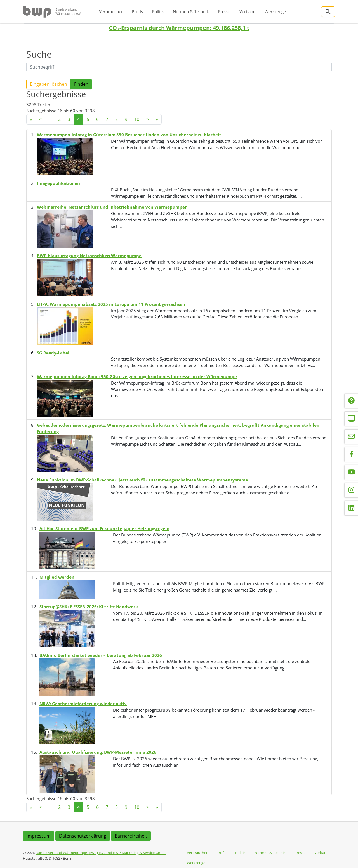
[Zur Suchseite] (328, 12)
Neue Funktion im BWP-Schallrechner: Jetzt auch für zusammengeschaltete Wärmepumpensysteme (143, 480)
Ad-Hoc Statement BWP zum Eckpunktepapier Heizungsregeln (104, 528)
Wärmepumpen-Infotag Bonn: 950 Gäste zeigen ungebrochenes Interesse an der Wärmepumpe (137, 376)
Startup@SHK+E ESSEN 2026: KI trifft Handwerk (89, 607)
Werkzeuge (275, 11)
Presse (224, 11)
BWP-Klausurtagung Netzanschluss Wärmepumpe (89, 256)
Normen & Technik (191, 11)
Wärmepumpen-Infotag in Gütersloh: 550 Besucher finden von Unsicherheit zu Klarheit (129, 135)
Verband (248, 11)
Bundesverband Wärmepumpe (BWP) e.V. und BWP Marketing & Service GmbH (101, 853)
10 (137, 119)
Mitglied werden (57, 577)
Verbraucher (111, 11)
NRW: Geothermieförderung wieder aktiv (83, 704)
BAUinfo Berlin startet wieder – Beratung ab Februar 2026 (101, 655)
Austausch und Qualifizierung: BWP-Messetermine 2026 (98, 752)
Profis (137, 11)
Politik (158, 11)
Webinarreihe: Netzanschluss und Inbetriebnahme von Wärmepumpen (112, 207)
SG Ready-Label (53, 353)
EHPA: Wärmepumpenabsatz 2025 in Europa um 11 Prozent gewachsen (111, 304)
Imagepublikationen (58, 183)
